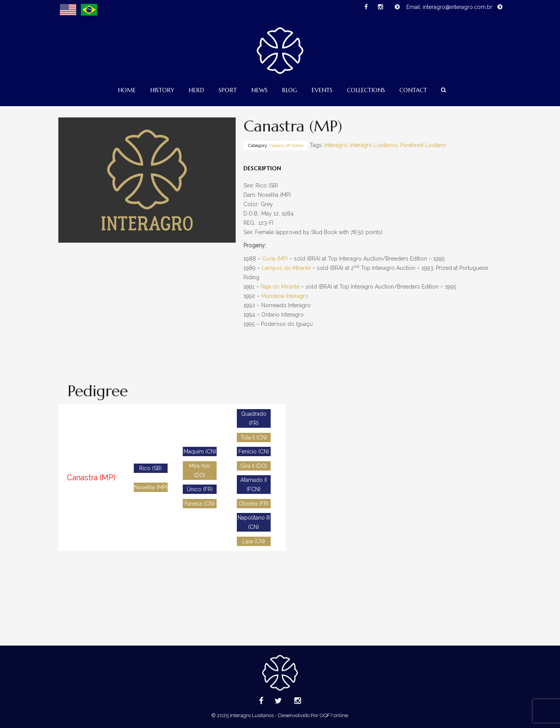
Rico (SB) (150, 468)
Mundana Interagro (285, 296)
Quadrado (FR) (254, 418)
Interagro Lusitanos (374, 145)
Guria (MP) (275, 259)
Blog (290, 90)
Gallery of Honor (286, 145)
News (259, 90)
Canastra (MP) (91, 478)
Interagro (336, 145)
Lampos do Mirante (286, 268)
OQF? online (334, 715)
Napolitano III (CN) (254, 522)
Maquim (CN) (200, 451)
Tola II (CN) (254, 437)
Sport (228, 90)
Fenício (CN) (254, 451)
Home (127, 90)
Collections (366, 90)
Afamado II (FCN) (254, 485)
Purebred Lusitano (423, 145)
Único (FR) (200, 489)
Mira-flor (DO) (200, 471)
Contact (413, 90)
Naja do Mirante (280, 287)
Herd (196, 90)
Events (322, 90)
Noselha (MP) (151, 487)
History (162, 90)
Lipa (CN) (254, 541)
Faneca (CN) (200, 504)
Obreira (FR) (254, 504)
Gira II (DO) (254, 466)
